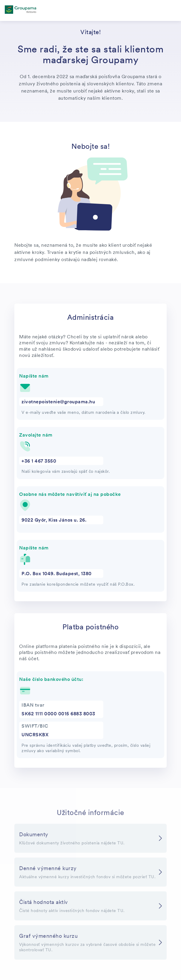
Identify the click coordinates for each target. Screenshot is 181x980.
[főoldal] (20, 10)
